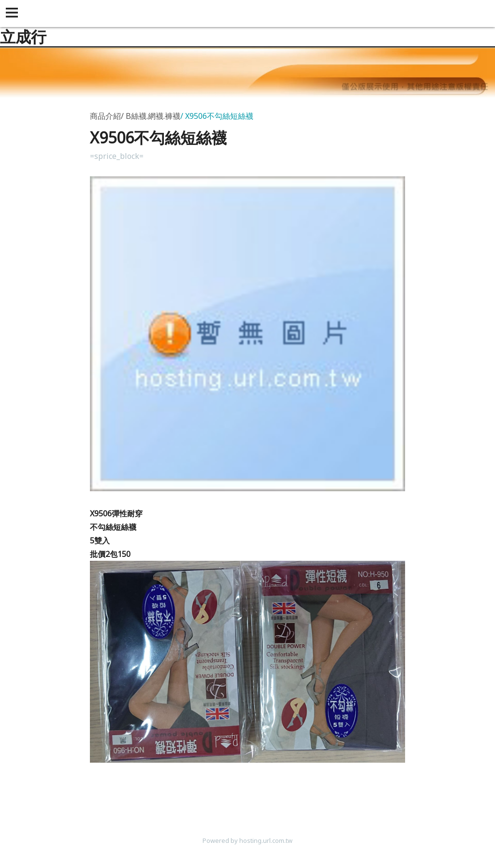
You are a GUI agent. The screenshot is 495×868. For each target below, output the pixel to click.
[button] (14, 14)
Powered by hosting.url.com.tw (247, 840)
